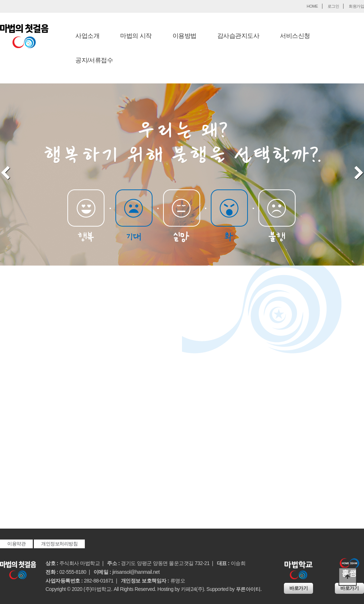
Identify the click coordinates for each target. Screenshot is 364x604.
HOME (312, 6)
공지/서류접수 (94, 60)
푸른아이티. (249, 589)
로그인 (333, 6)
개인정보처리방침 (59, 544)
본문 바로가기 (0, 0)
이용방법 (185, 36)
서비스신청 (295, 36)
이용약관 (16, 544)
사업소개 (87, 36)
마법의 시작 (136, 36)
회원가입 (356, 6)
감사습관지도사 (238, 36)
